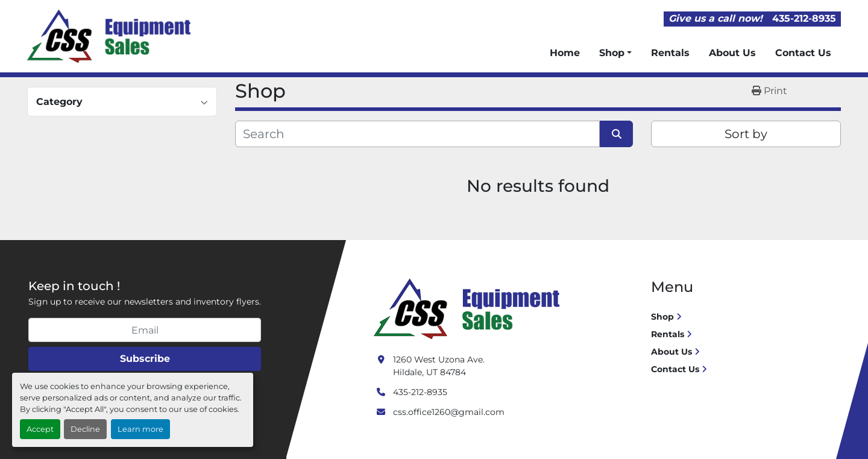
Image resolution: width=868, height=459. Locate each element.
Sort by (746, 134)
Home (565, 53)
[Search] (417, 134)
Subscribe (145, 359)
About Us (732, 53)
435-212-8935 (804, 18)
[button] (615, 53)
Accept (40, 429)
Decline (85, 429)
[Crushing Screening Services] (469, 308)
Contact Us (803, 53)
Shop (612, 53)
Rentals (670, 53)
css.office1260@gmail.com (449, 412)
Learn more (140, 429)
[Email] (145, 330)
